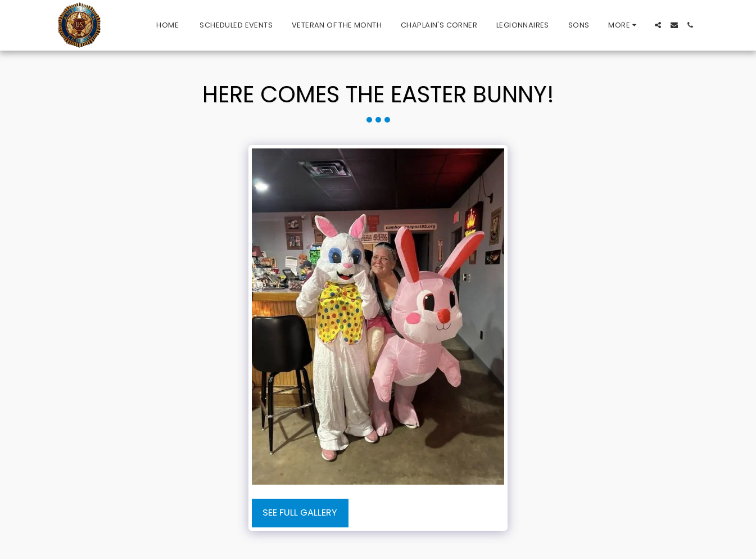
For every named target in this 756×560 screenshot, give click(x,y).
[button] (658, 25)
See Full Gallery (300, 512)
